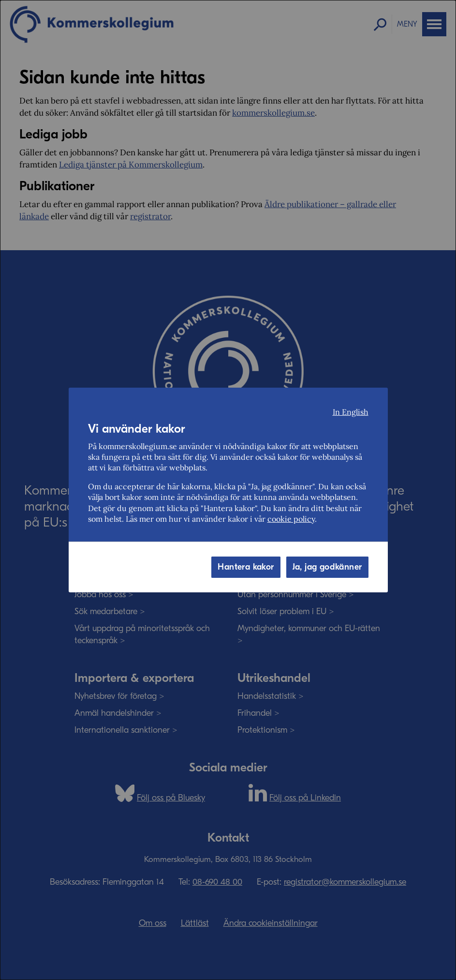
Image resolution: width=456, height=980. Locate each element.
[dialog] (228, 490)
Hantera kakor (246, 567)
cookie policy (291, 519)
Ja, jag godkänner (327, 567)
